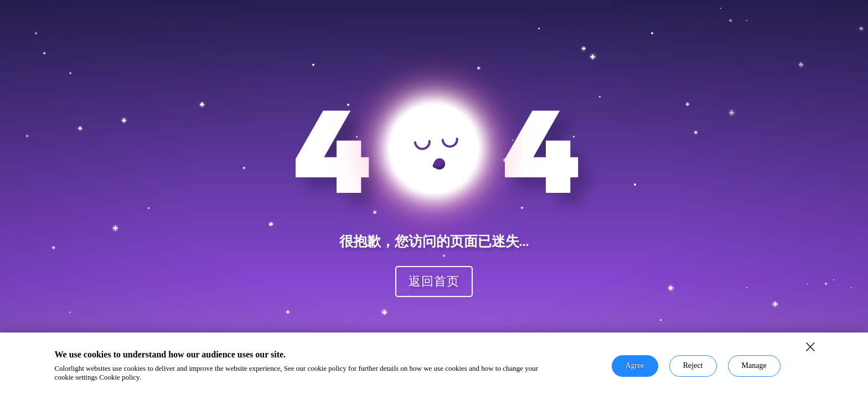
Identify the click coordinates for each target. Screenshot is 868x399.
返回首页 (434, 281)
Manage (754, 365)
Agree (635, 365)
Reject (693, 365)
